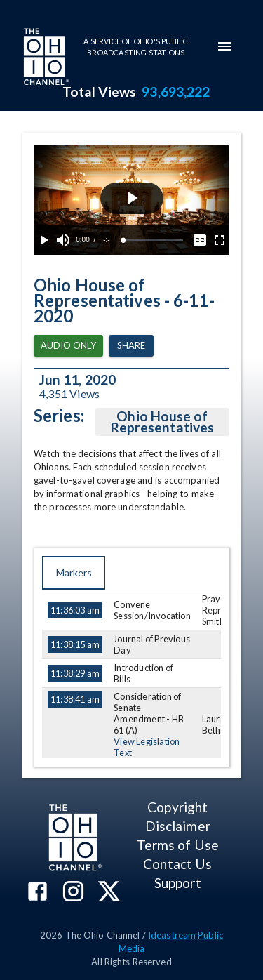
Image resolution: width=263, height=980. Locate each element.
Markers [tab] (74, 573)
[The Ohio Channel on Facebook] (38, 893)
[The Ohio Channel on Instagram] (73, 893)
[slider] (153, 240)
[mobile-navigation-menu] (224, 46)
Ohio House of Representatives (162, 422)
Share (131, 346)
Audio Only (68, 346)
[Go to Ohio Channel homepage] (45, 58)
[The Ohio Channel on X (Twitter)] (109, 893)
